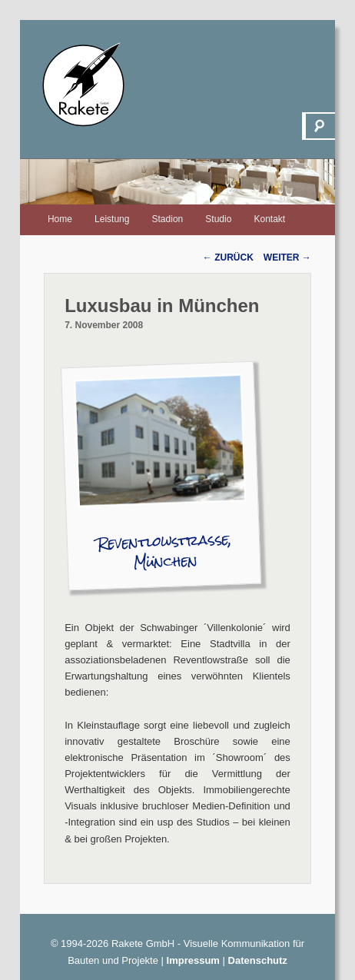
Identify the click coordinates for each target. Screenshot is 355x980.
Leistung (112, 219)
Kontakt (269, 219)
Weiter (287, 257)
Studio (218, 219)
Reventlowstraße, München (165, 551)
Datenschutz (258, 960)
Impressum (193, 960)
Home (60, 219)
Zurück (228, 257)
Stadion (168, 219)
